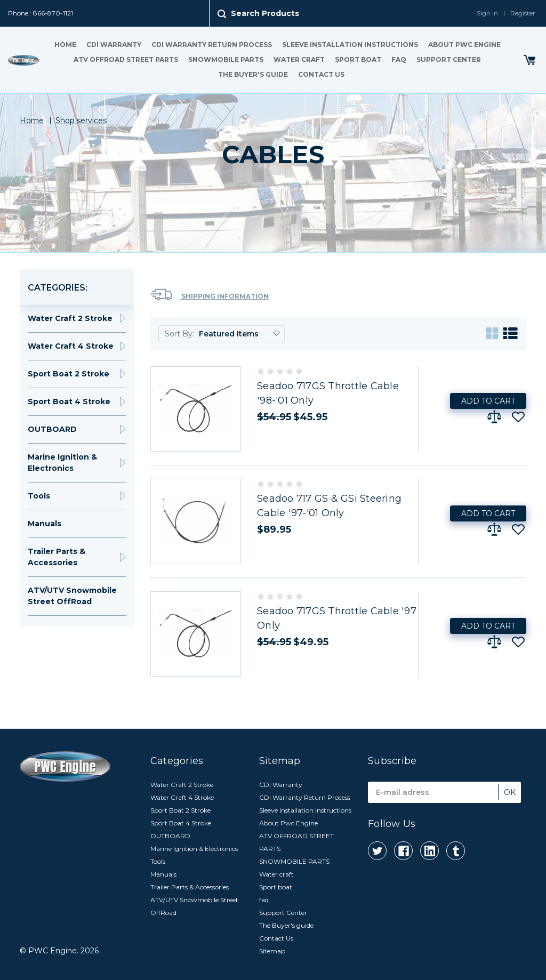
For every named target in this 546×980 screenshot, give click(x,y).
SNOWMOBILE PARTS (226, 59)
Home (65, 45)
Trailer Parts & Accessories (57, 557)
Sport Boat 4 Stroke (69, 401)
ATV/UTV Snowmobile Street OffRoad (72, 596)
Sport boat (358, 59)
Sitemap (272, 951)
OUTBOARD (52, 429)
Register (523, 13)
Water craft (299, 59)
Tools (39, 496)
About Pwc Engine (464, 45)
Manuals (45, 524)
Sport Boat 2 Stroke (69, 374)
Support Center (449, 59)
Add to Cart (488, 401)
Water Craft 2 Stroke (70, 318)
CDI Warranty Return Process (212, 45)
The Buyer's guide (253, 74)
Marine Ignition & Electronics (62, 463)
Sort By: (179, 334)
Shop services (81, 121)
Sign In (487, 13)
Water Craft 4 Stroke (71, 346)
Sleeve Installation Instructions (350, 45)
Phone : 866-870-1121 (41, 13)
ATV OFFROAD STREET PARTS (126, 59)
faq (399, 59)
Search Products (265, 13)
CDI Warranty (114, 45)
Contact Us (321, 74)
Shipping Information (210, 295)
